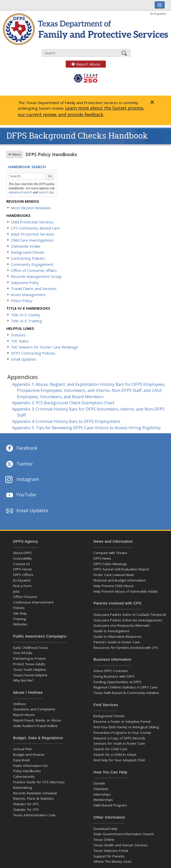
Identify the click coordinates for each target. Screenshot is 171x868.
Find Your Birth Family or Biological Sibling (126, 727)
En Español (158, 14)
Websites (20, 624)
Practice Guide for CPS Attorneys (39, 782)
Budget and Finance (29, 755)
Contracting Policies (28, 258)
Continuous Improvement (33, 602)
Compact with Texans (110, 553)
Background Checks (28, 252)
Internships (102, 794)
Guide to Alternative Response (117, 636)
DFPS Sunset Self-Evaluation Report (121, 569)
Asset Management (28, 295)
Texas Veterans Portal (111, 851)
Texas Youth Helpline (30, 670)
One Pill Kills (23, 653)
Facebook (21, 448)
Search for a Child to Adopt (115, 755)
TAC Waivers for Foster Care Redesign (44, 347)
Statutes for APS (26, 804)
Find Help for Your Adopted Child (119, 760)
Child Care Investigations (32, 240)
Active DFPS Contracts (111, 671)
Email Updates (23, 359)
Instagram (22, 480)
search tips (46, 192)
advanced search (20, 192)
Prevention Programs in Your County (122, 733)
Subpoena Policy (25, 282)
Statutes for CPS (26, 809)
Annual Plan (23, 749)
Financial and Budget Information (120, 580)
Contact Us (22, 564)
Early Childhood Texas (31, 648)
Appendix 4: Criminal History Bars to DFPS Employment (66, 421)
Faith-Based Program (110, 805)
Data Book (21, 760)
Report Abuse (83, 64)
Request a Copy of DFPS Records (119, 738)
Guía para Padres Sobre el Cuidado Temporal (130, 615)
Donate (99, 783)
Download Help (105, 829)
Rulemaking (22, 788)
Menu (15, 154)
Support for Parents (109, 856)
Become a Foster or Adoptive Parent (122, 721)
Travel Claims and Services (34, 288)
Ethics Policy (22, 301)
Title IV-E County (26, 315)
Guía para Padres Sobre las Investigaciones (128, 620)
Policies (19, 608)
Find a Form (22, 586)
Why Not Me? (23, 680)
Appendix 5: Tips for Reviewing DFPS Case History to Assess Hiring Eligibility (86, 428)
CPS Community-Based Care (35, 228)
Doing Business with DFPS (114, 676)
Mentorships (103, 800)
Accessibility (22, 558)
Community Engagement (32, 264)
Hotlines (19, 704)
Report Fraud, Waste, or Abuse (37, 720)
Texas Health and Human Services (121, 845)
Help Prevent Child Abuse (114, 586)
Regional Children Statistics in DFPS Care (125, 687)
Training (19, 619)
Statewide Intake (26, 246)
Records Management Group (36, 276)
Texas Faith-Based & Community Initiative (126, 693)
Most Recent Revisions (31, 208)
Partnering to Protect (29, 658)
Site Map (20, 613)
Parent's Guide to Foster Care (117, 642)
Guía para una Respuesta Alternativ (122, 625)
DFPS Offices (23, 575)
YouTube (20, 495)
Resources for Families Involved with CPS (126, 648)
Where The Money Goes (113, 861)
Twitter (19, 464)
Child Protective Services (32, 222)
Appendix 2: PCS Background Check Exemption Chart (63, 403)
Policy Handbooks (27, 771)
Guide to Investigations (112, 631)
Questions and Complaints (34, 709)
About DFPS (22, 553)
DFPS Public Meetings (110, 564)
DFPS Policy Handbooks (51, 154)
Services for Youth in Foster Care (119, 743)
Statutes (18, 335)
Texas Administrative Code (34, 815)
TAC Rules (20, 341)
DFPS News (102, 558)
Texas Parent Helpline (30, 675)
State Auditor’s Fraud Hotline (35, 726)
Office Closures (25, 597)
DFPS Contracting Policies (33, 353)
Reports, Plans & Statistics (33, 798)
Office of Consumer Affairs (34, 270)
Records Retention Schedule (35, 793)
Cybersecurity (24, 776)
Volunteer (101, 789)
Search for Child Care (110, 749)
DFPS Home (22, 569)
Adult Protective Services (33, 234)
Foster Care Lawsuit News (114, 575)
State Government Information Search (124, 834)
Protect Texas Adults (29, 664)
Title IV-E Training (26, 321)
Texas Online (104, 840)
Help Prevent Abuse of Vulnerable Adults (126, 591)
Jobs (16, 591)
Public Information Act (30, 766)
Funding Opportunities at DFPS (117, 682)
